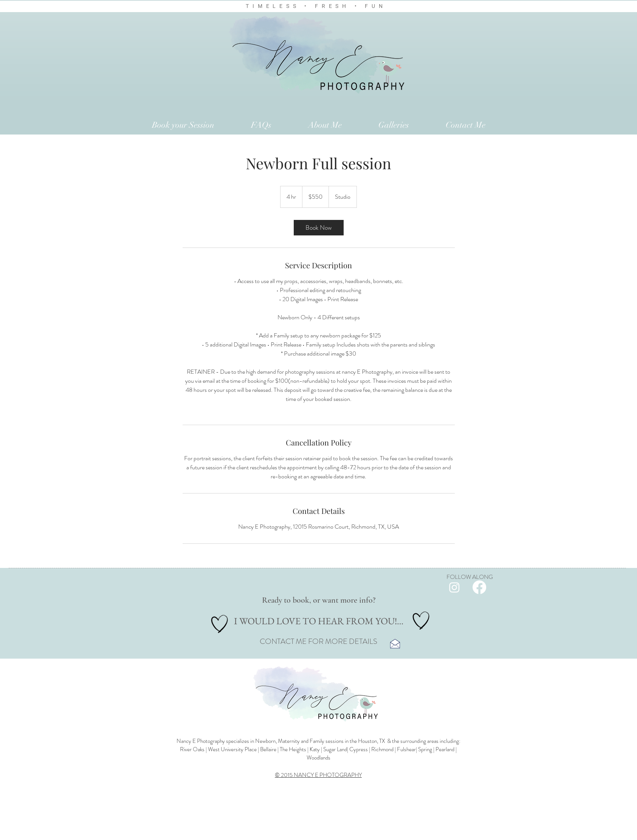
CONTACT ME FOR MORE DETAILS (318, 641)
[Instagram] (454, 587)
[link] (319, 228)
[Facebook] (479, 587)
